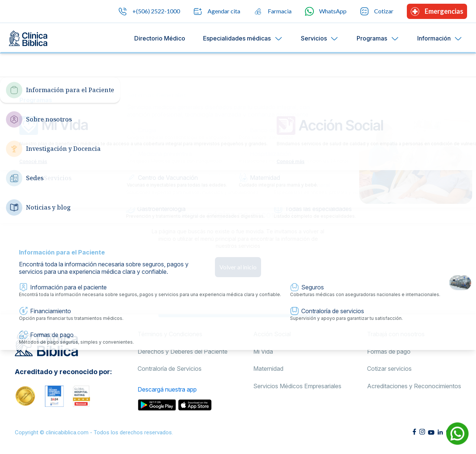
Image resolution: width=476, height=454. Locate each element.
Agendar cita (217, 12)
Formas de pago (389, 351)
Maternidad (268, 369)
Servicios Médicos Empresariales (297, 386)
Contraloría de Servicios (170, 369)
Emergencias (437, 12)
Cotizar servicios (389, 369)
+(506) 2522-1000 (149, 12)
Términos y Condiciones (170, 334)
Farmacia (273, 12)
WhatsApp (326, 11)
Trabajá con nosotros (396, 334)
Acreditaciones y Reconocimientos (414, 386)
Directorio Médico (160, 38)
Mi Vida (263, 351)
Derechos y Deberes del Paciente (183, 351)
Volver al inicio (238, 267)
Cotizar (377, 11)
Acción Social (272, 334)
